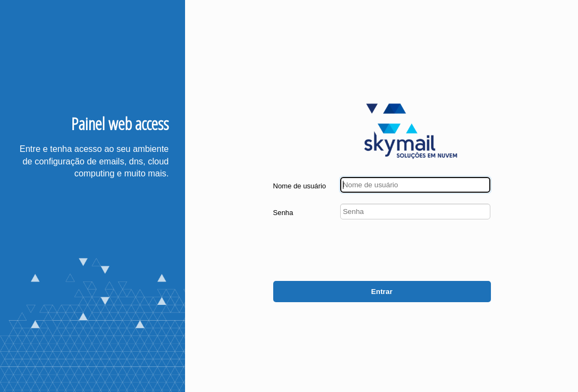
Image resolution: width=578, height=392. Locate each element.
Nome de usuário (300, 186)
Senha (283, 213)
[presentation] (408, 252)
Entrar (382, 292)
